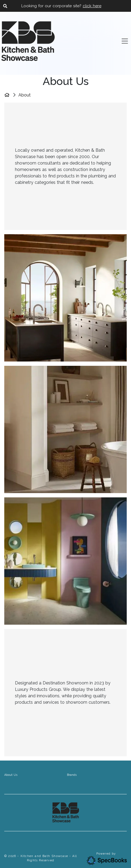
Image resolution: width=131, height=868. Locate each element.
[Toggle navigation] (125, 41)
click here (92, 6)
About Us (11, 775)
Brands (72, 775)
